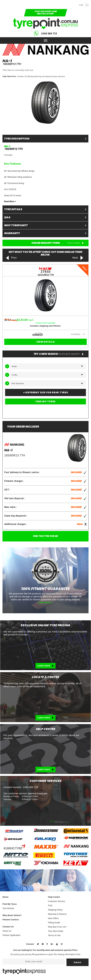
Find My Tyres (10, 904)
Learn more (45, 666)
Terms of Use (54, 935)
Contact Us (8, 927)
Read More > (10, 201)
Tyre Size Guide (56, 931)
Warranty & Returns (57, 914)
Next (78, 258)
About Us (7, 931)
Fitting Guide (54, 923)
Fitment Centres (11, 920)
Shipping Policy (55, 910)
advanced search (70, 354)
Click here (75, 243)
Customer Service (57, 901)
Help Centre (54, 897)
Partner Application (11, 935)
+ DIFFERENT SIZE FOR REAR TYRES (46, 392)
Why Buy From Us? (57, 927)
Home (5, 897)
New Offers (53, 918)
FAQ (50, 905)
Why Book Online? (12, 915)
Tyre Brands (8, 908)
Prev (11, 258)
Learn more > (45, 603)
